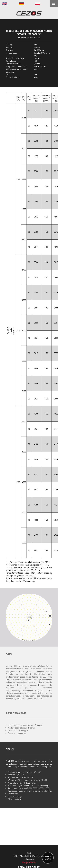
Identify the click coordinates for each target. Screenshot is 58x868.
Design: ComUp (29, 862)
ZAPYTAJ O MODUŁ (48, 858)
